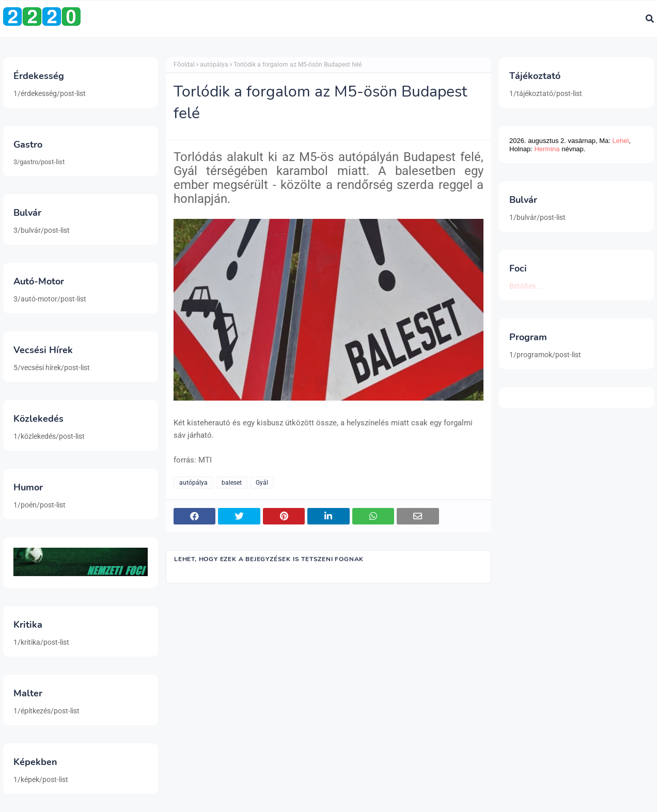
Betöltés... (526, 286)
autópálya (214, 65)
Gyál (262, 483)
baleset (232, 483)
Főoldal (184, 65)
